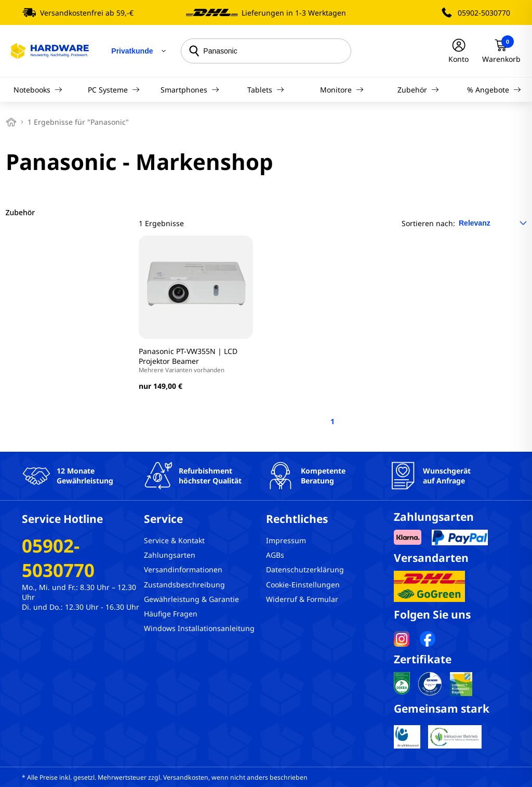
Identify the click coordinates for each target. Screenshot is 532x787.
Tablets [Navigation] (266, 90)
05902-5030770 (484, 13)
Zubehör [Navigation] (418, 90)
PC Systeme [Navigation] (114, 90)
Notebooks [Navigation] (38, 90)
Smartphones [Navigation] (190, 90)
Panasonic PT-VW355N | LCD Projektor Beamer (196, 360)
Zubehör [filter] (21, 212)
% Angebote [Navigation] (494, 90)
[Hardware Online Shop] (50, 51)
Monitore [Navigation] (342, 90)
